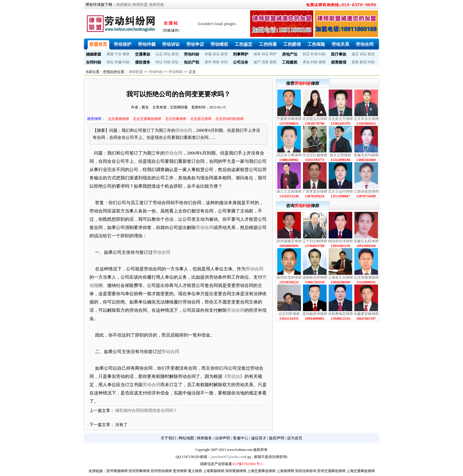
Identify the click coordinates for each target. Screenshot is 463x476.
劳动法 (233, 376)
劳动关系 (340, 44)
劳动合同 (365, 44)
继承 (126, 54)
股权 (273, 62)
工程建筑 (290, 62)
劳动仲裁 (147, 44)
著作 (208, 62)
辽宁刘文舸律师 (315, 241)
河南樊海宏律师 (340, 314)
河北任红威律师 (315, 155)
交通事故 (143, 54)
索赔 (322, 62)
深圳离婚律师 (236, 471)
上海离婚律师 (213, 471)
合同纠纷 (94, 62)
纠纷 (322, 54)
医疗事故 (339, 54)
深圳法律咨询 (306, 471)
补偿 (314, 54)
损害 (355, 62)
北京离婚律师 (118, 119)
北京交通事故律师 (147, 119)
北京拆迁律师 (201, 119)
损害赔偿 (339, 62)
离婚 (110, 54)
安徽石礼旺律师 (366, 241)
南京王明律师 (340, 155)
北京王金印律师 (340, 191)
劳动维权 (219, 44)
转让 (159, 62)
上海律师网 (285, 471)
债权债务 (143, 62)
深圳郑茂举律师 (289, 277)
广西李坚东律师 (315, 191)
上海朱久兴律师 (340, 277)
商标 (216, 62)
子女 (118, 54)
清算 (265, 62)
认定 (159, 54)
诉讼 (167, 54)
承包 (306, 62)
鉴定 (355, 54)
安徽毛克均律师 (366, 155)
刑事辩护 (241, 54)
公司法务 (241, 62)
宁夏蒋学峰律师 (289, 119)
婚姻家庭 (94, 54)
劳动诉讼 (171, 44)
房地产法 (290, 54)
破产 (257, 62)
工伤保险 (316, 44)
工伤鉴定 (244, 44)
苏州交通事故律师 (331, 471)
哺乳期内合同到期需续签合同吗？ (146, 411)
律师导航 (156, 5)
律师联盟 (140, 5)
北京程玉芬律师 (315, 119)
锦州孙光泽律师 (340, 241)
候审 (257, 54)
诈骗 (118, 62)
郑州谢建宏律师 (289, 241)
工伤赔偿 (292, 44)
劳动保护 (123, 44)
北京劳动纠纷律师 (229, 119)
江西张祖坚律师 (366, 191)
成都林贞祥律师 (315, 277)
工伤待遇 (268, 44)
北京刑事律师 (176, 119)
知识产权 (192, 62)
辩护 (273, 54)
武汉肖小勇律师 (289, 155)
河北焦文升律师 (340, 119)
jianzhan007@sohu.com (228, 457)
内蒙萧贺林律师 (366, 314)
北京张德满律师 (366, 277)
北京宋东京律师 (366, 119)
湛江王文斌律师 (289, 191)
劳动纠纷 (192, 54)
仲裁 (208, 54)
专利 (224, 62)
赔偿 (175, 54)
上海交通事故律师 (261, 471)
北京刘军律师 (289, 314)
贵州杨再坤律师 (315, 314)
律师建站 (124, 5)
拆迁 (306, 54)
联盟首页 (98, 44)
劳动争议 (195, 44)
